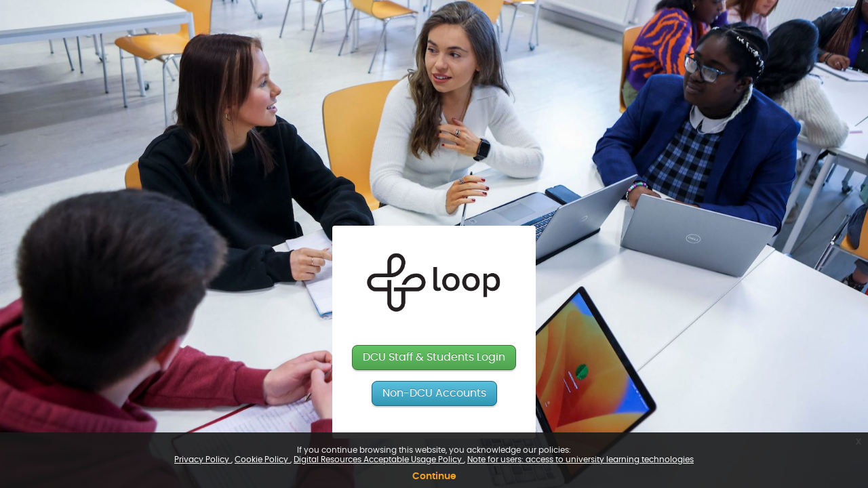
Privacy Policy (203, 460)
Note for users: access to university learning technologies (580, 460)
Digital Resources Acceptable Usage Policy (379, 460)
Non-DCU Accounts (434, 393)
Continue (434, 476)
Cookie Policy (262, 460)
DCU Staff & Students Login (434, 357)
